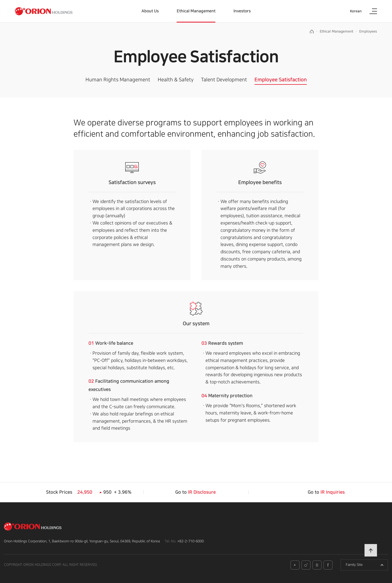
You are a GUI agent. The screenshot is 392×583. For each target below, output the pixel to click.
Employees (368, 31)
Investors (242, 11)
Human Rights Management (118, 80)
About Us (150, 11)
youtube (295, 565)
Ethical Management (196, 11)
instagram (306, 565)
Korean (356, 11)
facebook (328, 565)
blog (317, 565)
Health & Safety (176, 80)
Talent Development (224, 80)
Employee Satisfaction (281, 80)
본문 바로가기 (0, 0)
